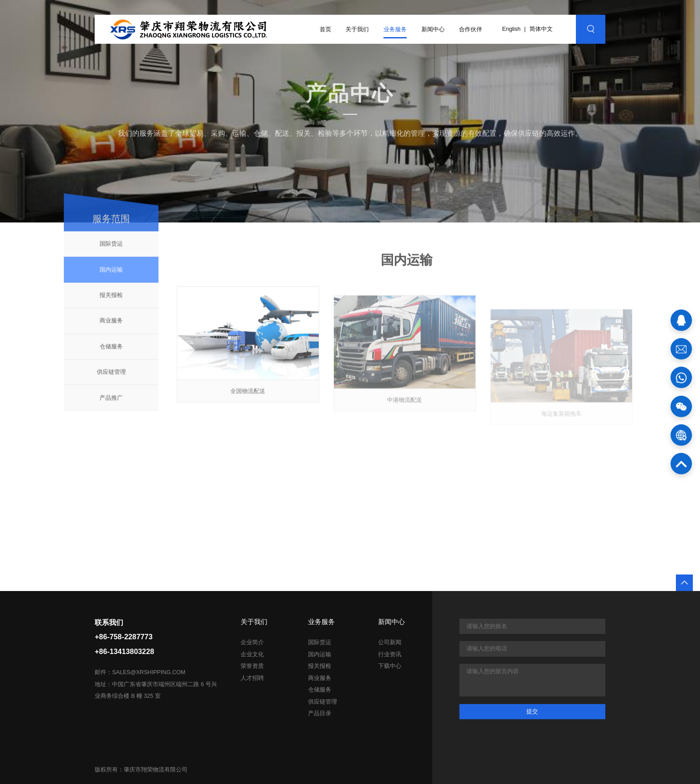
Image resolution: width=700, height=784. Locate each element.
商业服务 (111, 326)
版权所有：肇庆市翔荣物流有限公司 (141, 770)
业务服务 (395, 29)
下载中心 (390, 666)
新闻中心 (433, 29)
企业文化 (252, 654)
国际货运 (111, 249)
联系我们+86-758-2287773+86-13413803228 (124, 637)
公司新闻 (390, 642)
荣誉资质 (252, 666)
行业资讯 (390, 654)
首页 (325, 29)
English (511, 29)
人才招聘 (252, 678)
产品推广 (111, 403)
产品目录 (320, 713)
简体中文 (541, 29)
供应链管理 (111, 377)
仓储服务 (111, 352)
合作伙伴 (471, 29)
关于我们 (357, 29)
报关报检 (111, 300)
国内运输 (111, 275)
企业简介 (252, 642)
